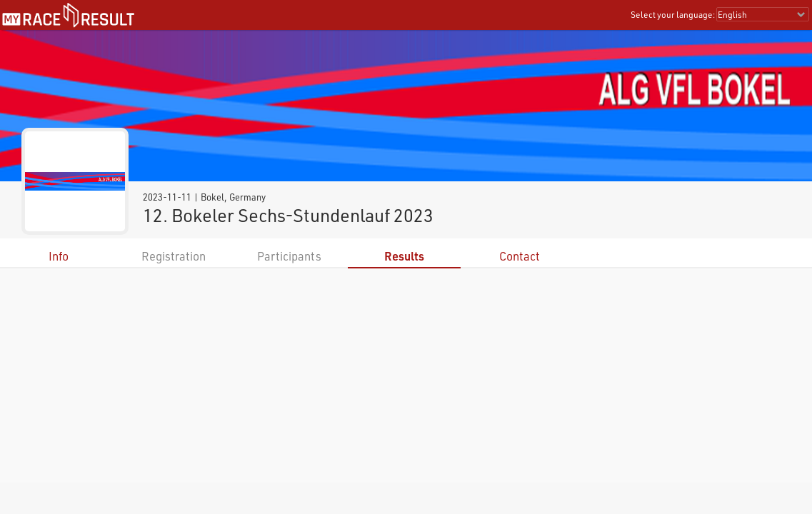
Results (404, 256)
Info (59, 256)
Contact (520, 256)
